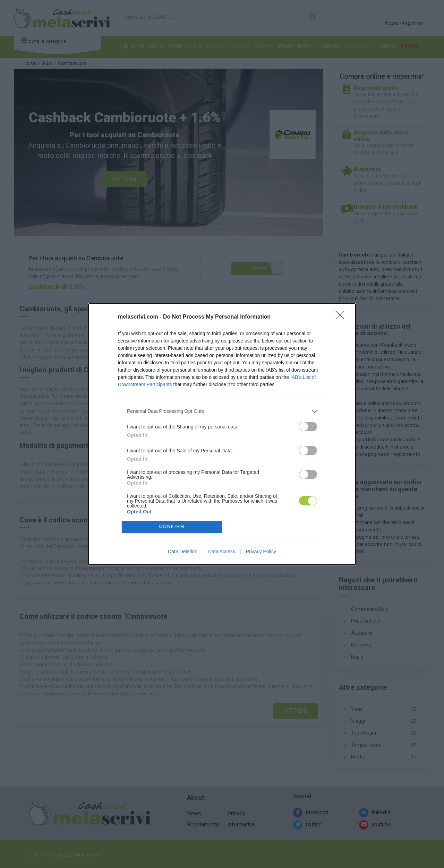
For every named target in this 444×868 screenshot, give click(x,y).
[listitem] (222, 411)
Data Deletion (183, 552)
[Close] (342, 317)
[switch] (308, 427)
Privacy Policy (261, 552)
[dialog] (222, 434)
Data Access (222, 552)
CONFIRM (172, 526)
